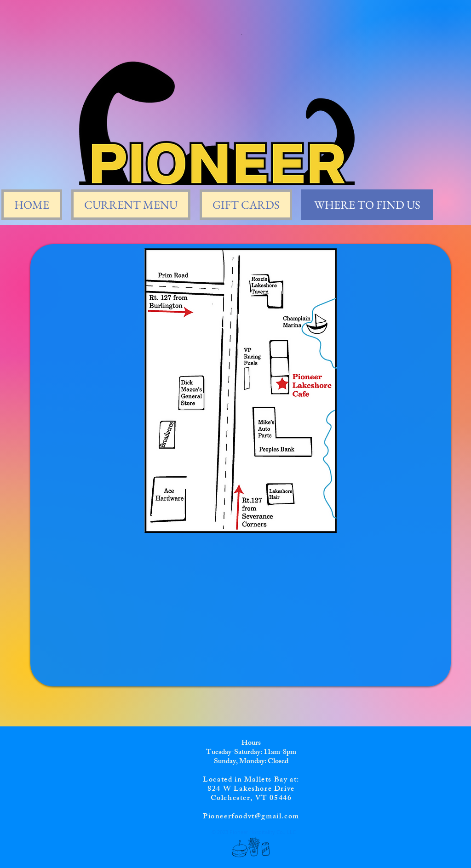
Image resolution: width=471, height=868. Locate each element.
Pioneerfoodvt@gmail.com (251, 817)
